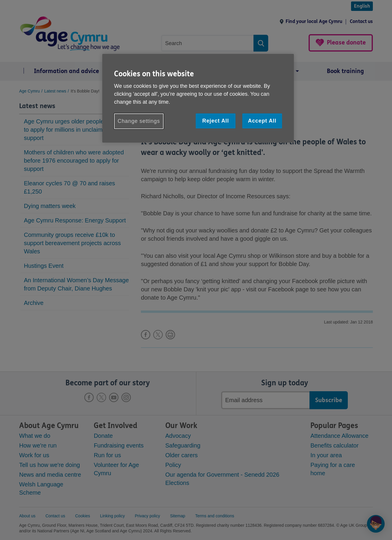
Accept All (262, 121)
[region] (198, 98)
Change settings (139, 121)
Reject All (215, 121)
